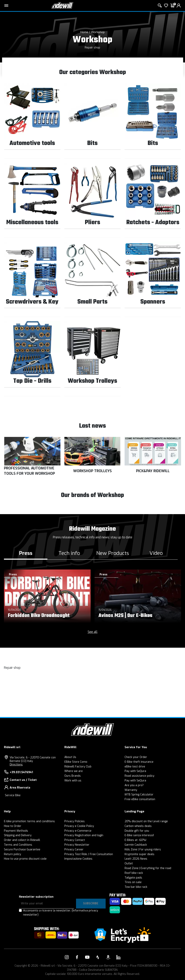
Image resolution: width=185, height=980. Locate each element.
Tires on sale (133, 882)
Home (84, 32)
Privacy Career (74, 849)
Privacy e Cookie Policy (79, 826)
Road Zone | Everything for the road (148, 868)
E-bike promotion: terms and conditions (29, 821)
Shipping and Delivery (18, 835)
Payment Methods (16, 831)
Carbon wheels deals (138, 826)
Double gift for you (137, 831)
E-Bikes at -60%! (135, 840)
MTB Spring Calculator (139, 795)
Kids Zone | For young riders (143, 849)
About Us (70, 757)
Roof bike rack (134, 873)
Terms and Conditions (18, 845)
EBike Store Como (76, 762)
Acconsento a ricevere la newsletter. (61, 913)
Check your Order (136, 757)
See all (93, 632)
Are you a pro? (134, 785)
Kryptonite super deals (139, 854)
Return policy (13, 854)
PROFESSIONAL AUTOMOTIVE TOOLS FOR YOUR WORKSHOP (29, 471)
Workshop (98, 32)
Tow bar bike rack (136, 887)
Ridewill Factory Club (78, 767)
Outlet (129, 863)
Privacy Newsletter (77, 845)
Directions (16, 765)
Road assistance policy (139, 776)
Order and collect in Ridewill (22, 840)
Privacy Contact (75, 840)
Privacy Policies (75, 821)
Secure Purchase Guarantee (22, 849)
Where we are (74, 771)
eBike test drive (135, 767)
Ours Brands (73, 776)
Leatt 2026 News (136, 859)
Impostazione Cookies (78, 859)
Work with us (73, 781)
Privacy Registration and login (84, 835)
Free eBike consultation (140, 799)
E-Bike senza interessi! (139, 835)
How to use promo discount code (25, 859)
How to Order (13, 826)
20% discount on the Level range (146, 821)
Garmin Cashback (136, 845)
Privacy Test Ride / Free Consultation (89, 854)
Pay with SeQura (135, 771)
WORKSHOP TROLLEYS (92, 471)
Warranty (131, 790)
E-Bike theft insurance (139, 762)
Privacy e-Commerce (78, 831)
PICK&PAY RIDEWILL (153, 471)
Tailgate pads (133, 878)
